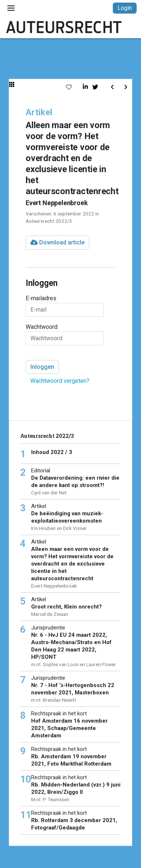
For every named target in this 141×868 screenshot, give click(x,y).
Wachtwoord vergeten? (60, 381)
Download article (57, 242)
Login (125, 8)
